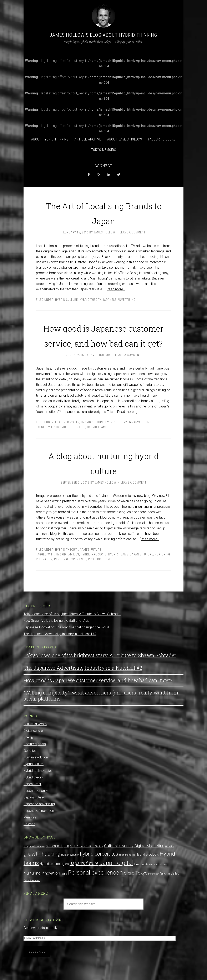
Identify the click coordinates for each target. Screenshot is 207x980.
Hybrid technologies (38, 786)
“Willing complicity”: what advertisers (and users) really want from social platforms (101, 711)
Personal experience (70, 574)
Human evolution (36, 772)
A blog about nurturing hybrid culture (104, 477)
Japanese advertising (119, 300)
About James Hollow (125, 139)
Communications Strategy (90, 861)
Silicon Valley (170, 888)
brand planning (37, 861)
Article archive (88, 139)
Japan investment (143, 879)
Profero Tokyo (100, 574)
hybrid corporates (71, 442)
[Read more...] (116, 289)
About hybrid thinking (50, 139)
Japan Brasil (32, 799)
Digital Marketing (149, 861)
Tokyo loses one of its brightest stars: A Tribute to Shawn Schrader (72, 629)
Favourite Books (162, 139)
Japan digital (116, 878)
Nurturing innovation (42, 888)
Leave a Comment (133, 232)
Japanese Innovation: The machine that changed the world (66, 642)
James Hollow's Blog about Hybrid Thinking (103, 35)
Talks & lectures (32, 895)
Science (29, 839)
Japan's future (140, 437)
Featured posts (67, 437)
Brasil (73, 861)
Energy (29, 752)
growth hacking (42, 869)
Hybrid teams (97, 442)
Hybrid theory (90, 300)
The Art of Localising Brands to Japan (104, 212)
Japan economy (36, 806)
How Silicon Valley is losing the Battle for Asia (57, 636)
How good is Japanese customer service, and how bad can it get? (103, 342)
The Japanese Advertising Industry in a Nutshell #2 (60, 649)
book (26, 861)
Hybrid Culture (67, 300)
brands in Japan (57, 861)
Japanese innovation (39, 826)
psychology (154, 889)
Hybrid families (68, 569)
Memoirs (30, 832)
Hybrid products (94, 569)
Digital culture (33, 746)
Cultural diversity (35, 739)
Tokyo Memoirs (104, 150)
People (64, 889)
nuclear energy (161, 879)
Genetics (30, 766)
